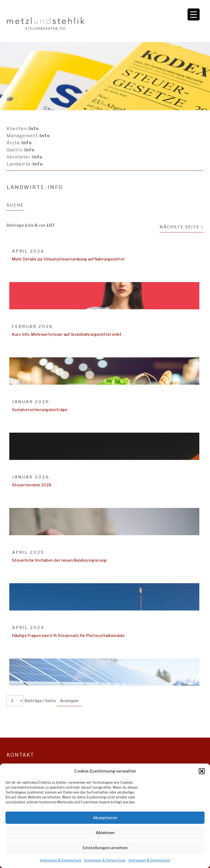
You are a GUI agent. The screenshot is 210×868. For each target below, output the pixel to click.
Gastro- (21, 150)
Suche (15, 205)
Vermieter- (24, 157)
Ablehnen (105, 833)
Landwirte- (25, 164)
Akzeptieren (105, 818)
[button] (202, 771)
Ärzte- (19, 143)
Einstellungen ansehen (105, 848)
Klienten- (23, 129)
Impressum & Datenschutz (61, 860)
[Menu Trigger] (194, 14)
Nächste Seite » (182, 227)
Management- (28, 136)
